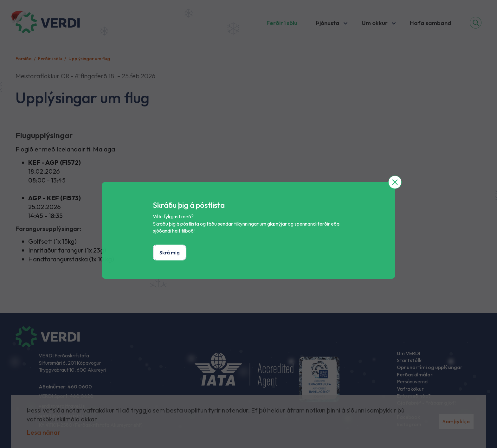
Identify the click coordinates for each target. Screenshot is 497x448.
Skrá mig (170, 253)
